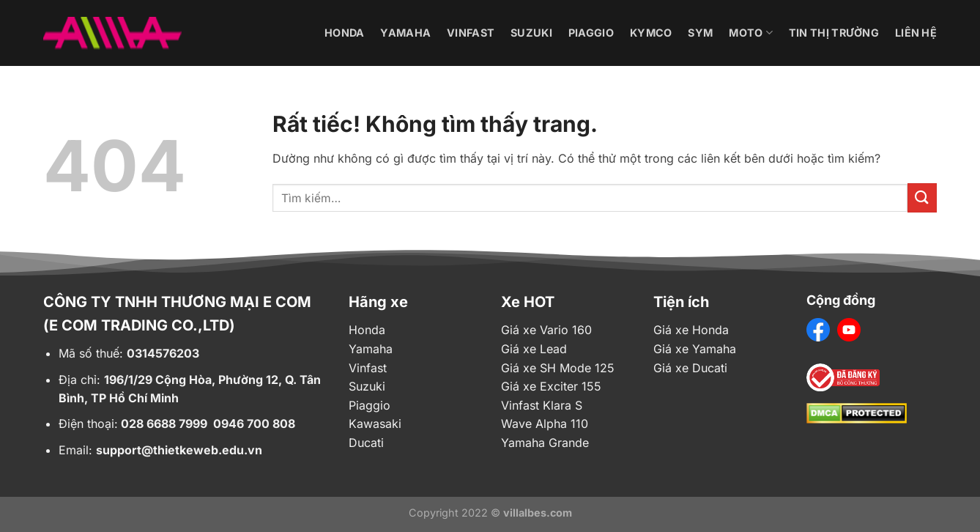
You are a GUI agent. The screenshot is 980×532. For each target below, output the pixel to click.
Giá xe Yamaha (695, 349)
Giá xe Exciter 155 (551, 386)
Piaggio (591, 33)
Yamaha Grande (545, 443)
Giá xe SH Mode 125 (558, 368)
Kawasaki (375, 424)
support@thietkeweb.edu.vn (179, 450)
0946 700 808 (254, 424)
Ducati (366, 443)
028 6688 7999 (164, 424)
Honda (344, 33)
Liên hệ (916, 33)
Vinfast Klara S (542, 405)
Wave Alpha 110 (545, 424)
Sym (700, 33)
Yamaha (405, 33)
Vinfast (471, 33)
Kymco (651, 33)
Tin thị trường (834, 33)
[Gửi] (922, 197)
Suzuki (531, 33)
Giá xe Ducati (690, 368)
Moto (751, 33)
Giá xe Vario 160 (546, 330)
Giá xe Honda (691, 330)
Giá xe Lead (534, 349)
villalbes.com (538, 513)
